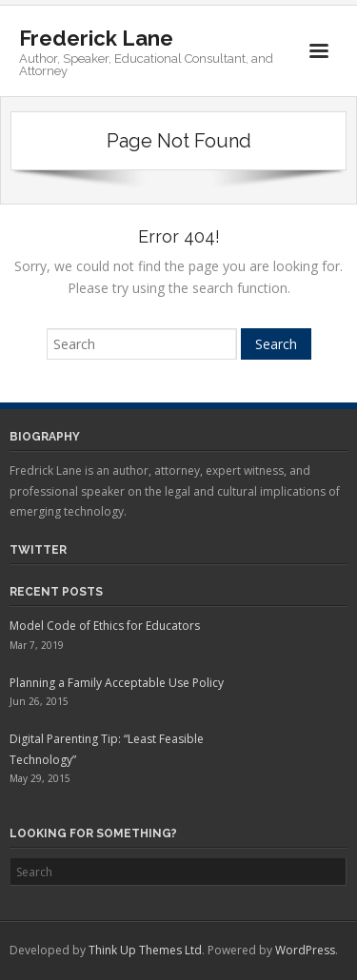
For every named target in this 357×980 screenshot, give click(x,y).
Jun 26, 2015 (39, 701)
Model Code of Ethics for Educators (105, 626)
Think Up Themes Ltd (145, 950)
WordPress (305, 950)
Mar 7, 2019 (37, 645)
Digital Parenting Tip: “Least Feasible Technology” (107, 749)
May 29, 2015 (40, 778)
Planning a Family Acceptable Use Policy (117, 683)
